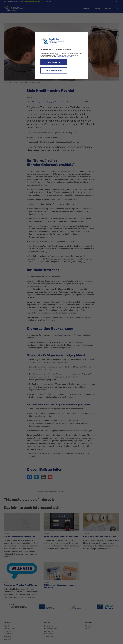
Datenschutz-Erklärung (64, 57)
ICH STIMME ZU (54, 62)
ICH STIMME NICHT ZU (54, 70)
